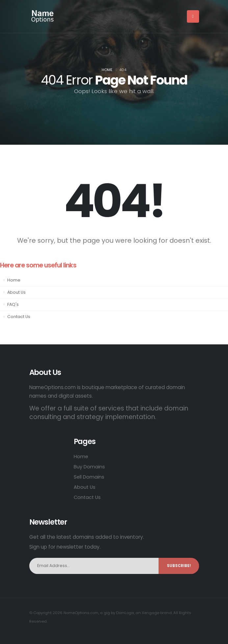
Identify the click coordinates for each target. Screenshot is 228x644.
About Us (16, 292)
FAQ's (13, 304)
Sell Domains (89, 477)
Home (107, 70)
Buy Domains (89, 467)
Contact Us (19, 317)
